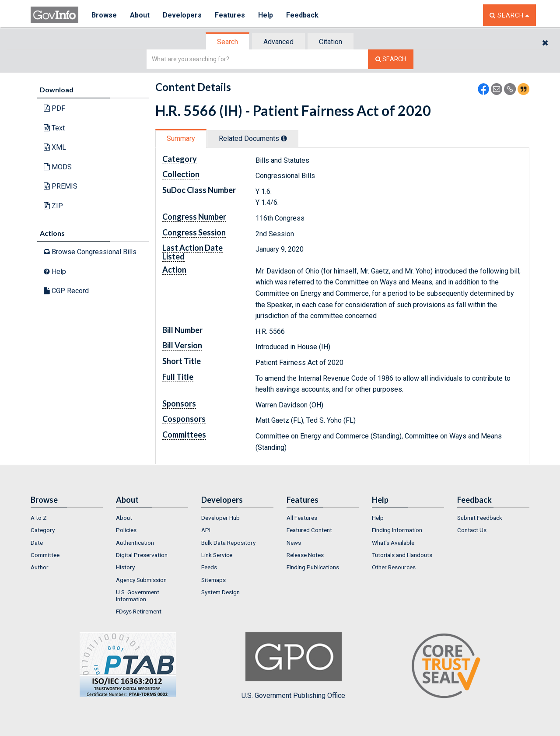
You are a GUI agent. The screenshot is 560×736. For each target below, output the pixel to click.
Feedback (302, 15)
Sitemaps (213, 580)
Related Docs (253, 138)
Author (40, 567)
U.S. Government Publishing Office (293, 666)
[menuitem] (67, 518)
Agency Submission (141, 580)
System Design (220, 592)
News (294, 543)
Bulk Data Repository (228, 543)
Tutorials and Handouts (402, 555)
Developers (182, 15)
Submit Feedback (480, 518)
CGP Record (66, 291)
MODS (58, 167)
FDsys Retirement (139, 611)
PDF (54, 108)
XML (55, 147)
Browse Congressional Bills (90, 252)
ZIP (53, 206)
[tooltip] (284, 138)
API (206, 530)
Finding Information (397, 530)
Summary (181, 138)
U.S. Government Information (138, 596)
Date (37, 543)
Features (230, 15)
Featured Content (309, 530)
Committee (45, 555)
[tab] (228, 42)
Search (227, 42)
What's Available (393, 543)
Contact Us (472, 530)
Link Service (217, 555)
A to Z (39, 518)
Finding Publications (313, 567)
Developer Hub (220, 518)
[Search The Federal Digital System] (391, 59)
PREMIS (61, 186)
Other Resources (394, 567)
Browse (104, 15)
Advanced (278, 42)
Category (43, 530)
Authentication (135, 543)
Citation (331, 42)
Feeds (209, 567)
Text (54, 128)
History (125, 567)
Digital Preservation (142, 555)
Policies (126, 530)
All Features (302, 518)
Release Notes (305, 555)
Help (266, 15)
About (140, 15)
